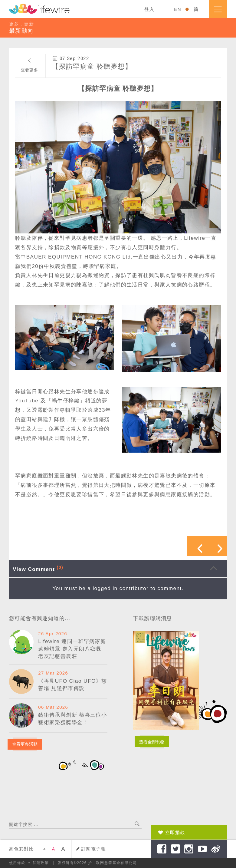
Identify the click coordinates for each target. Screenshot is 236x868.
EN (178, 9)
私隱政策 (41, 863)
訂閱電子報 (93, 849)
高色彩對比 (21, 849)
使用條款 (17, 863)
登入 (149, 9)
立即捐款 (175, 832)
